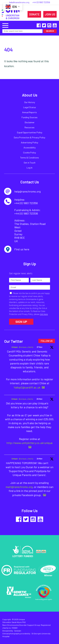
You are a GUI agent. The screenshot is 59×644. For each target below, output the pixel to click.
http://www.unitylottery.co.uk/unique (29, 443)
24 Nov (39, 459)
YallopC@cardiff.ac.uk (27, 387)
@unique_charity (26, 347)
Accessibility (30, 147)
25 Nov (39, 399)
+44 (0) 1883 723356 (41, 2)
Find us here (22, 249)
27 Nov (39, 347)
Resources (29, 127)
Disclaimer (30, 122)
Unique (15, 347)
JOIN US (50, 14)
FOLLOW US (47, 341)
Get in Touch (30, 163)
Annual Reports (29, 112)
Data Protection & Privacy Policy (29, 137)
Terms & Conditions (29, 158)
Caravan (18, 631)
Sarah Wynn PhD (19, 622)
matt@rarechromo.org (19, 487)
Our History (30, 102)
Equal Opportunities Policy (30, 132)
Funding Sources (29, 117)
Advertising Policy (29, 142)
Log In (29, 168)
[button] (5, 25)
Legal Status (30, 107)
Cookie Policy (29, 153)
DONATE (34, 14)
